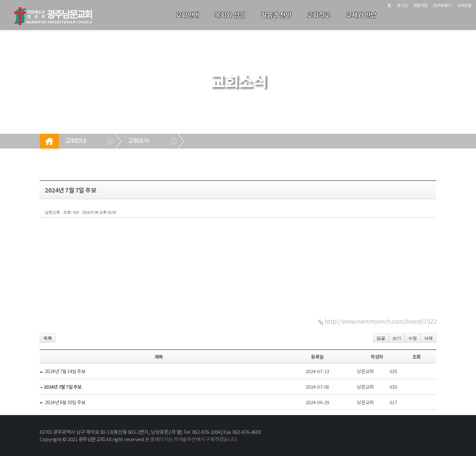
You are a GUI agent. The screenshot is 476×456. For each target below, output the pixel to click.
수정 (413, 338)
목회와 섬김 (230, 15)
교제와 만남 (361, 15)
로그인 (402, 5)
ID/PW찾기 (442, 5)
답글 (381, 338)
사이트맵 (464, 5)
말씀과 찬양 (276, 15)
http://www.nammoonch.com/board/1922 (381, 321)
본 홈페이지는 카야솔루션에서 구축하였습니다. (191, 439)
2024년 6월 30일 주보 (65, 402)
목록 (48, 338)
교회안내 (187, 15)
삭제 (428, 338)
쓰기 (397, 338)
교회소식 (139, 141)
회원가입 (420, 5)
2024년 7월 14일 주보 (65, 371)
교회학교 (319, 15)
